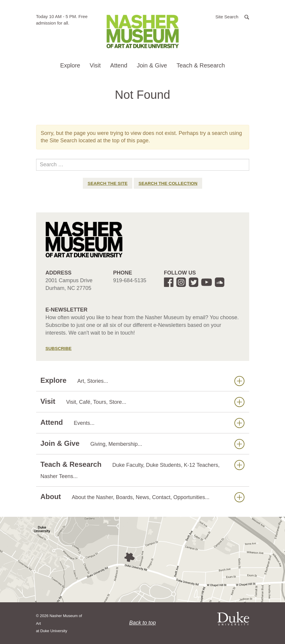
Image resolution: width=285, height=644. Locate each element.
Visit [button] (95, 65)
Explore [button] (70, 65)
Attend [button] (119, 65)
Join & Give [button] (152, 65)
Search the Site (108, 183)
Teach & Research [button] (201, 65)
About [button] (142, 497)
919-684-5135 (130, 280)
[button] (232, 16)
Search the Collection (168, 183)
